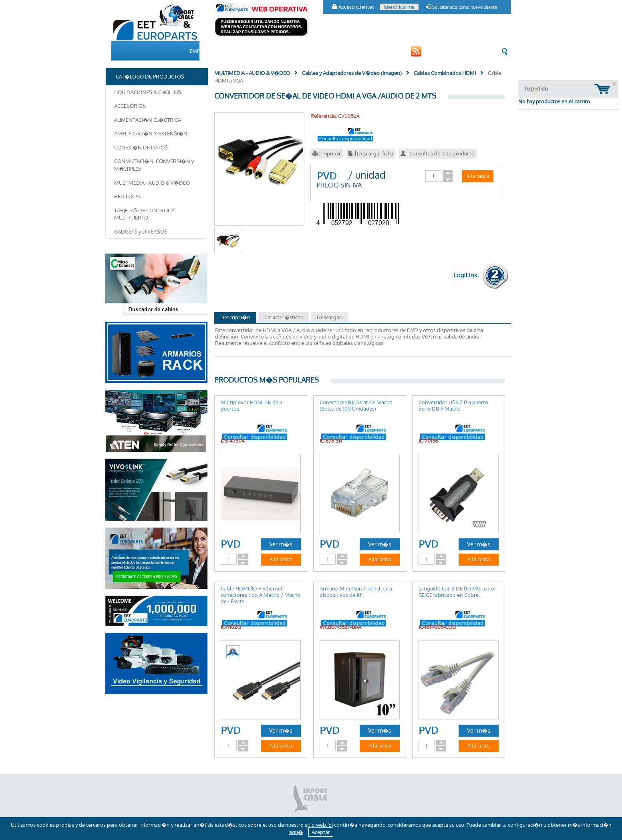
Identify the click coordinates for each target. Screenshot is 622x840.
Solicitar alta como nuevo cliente (461, 7)
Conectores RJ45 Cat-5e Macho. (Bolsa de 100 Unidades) (357, 405)
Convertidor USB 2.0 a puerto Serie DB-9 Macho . (453, 405)
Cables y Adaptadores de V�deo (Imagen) (352, 73)
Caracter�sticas (284, 317)
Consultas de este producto (438, 153)
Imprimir (327, 153)
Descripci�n (235, 317)
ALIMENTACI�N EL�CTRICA (148, 120)
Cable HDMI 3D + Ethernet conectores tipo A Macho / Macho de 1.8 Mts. (261, 595)
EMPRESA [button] (201, 51)
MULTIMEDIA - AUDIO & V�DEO (152, 183)
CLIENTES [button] (312, 51)
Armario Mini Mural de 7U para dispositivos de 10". (356, 592)
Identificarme (399, 7)
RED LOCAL (128, 196)
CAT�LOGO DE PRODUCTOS (257, 51)
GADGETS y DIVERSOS (141, 232)
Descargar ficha (371, 153)
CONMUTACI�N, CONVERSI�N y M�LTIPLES (154, 165)
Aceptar (321, 832)
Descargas (329, 317)
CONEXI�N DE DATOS (141, 147)
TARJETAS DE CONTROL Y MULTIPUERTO (144, 214)
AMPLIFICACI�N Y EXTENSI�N (151, 133)
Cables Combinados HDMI (445, 73)
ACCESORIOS (130, 106)
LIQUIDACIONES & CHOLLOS (148, 92)
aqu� (296, 832)
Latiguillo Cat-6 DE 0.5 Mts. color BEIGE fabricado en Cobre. (457, 592)
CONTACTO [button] (347, 51)
